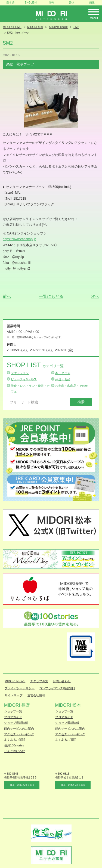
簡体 (92, 3)
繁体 (72, 3)
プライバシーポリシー (20, 688)
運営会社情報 (36, 695)
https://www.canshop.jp (19, 239)
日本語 (10, 3)
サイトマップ (14, 695)
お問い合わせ (62, 681)
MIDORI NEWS (15, 681)
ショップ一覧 (13, 711)
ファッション (20, 373)
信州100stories (14, 745)
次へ (95, 296)
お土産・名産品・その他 (72, 386)
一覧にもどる (51, 296)
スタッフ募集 (39, 681)
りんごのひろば (15, 751)
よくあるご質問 (15, 740)
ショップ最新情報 (16, 723)
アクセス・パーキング (19, 734)
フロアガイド (13, 717)
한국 (51, 3)
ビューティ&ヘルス (24, 379)
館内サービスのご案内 (19, 728)
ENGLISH (31, 3)
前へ (7, 296)
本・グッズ (63, 373)
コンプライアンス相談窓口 (57, 688)
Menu (94, 18)
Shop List (35, 365)
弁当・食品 (63, 379)
